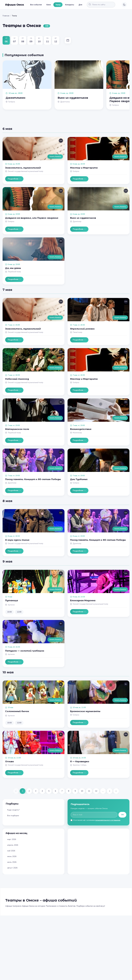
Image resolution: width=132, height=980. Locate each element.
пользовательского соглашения (108, 820)
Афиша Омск (15, 5)
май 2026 (11, 851)
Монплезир (77, 433)
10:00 (9, 612)
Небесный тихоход (17, 379)
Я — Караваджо (80, 761)
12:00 (19, 612)
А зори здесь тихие (17, 540)
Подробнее (14, 179)
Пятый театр (77, 332)
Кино (49, 5)
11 (89, 791)
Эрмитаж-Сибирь (80, 765)
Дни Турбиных (79, 479)
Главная (6, 16)
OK (122, 815)
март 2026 (12, 839)
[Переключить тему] (124, 5)
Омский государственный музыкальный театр (25, 171)
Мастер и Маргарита (84, 168)
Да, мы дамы (13, 268)
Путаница (12, 600)
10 (82, 791)
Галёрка (76, 171)
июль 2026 (12, 862)
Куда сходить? (13, 810)
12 (96, 791)
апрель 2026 (13, 845)
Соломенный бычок (17, 711)
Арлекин (11, 605)
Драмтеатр (77, 222)
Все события (36, 5)
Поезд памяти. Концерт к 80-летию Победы (33, 479)
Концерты (70, 5)
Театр (58, 5)
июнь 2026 (12, 856)
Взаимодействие (81, 429)
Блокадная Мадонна (83, 600)
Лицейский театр (14, 272)
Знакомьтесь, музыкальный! (23, 168)
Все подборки (13, 816)
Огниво (10, 761)
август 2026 (12, 868)
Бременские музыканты (85, 711)
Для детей (83, 5)
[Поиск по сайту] (103, 5)
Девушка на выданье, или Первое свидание (32, 218)
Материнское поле (17, 429)
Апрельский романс (82, 329)
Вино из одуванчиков (83, 218)
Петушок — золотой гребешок (25, 651)
